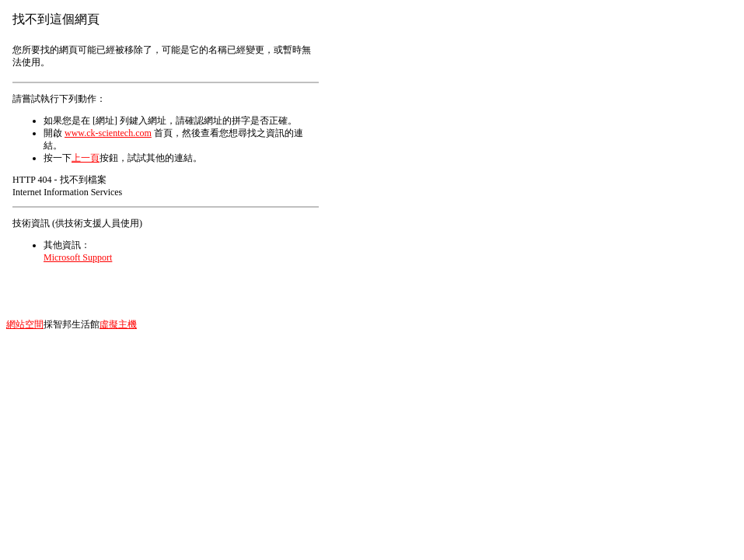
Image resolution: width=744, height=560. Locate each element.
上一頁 (86, 158)
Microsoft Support (78, 257)
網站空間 (25, 324)
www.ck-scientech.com (108, 133)
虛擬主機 (118, 324)
